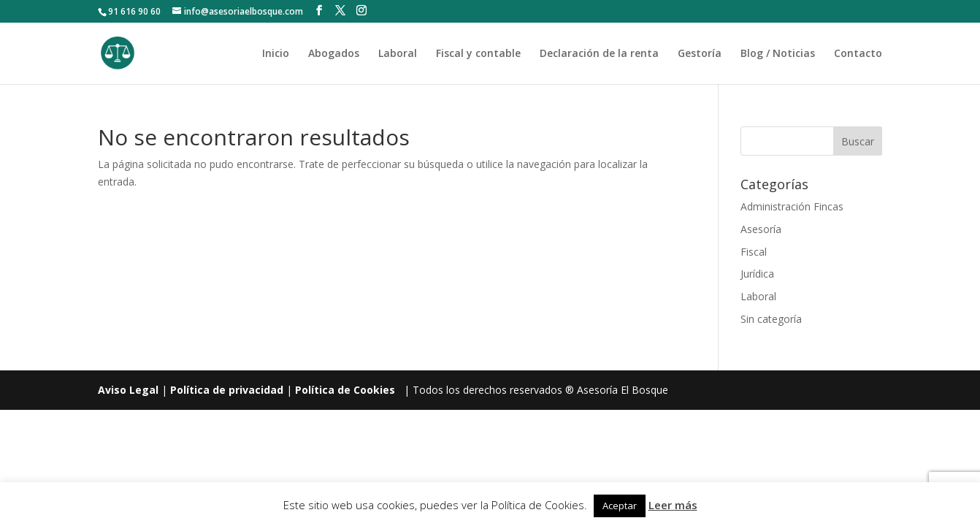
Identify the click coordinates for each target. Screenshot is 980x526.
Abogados (334, 54)
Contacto (858, 54)
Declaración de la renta (599, 54)
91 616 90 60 (134, 11)
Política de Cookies (345, 390)
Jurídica (757, 274)
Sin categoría (771, 319)
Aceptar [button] (620, 506)
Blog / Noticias (778, 54)
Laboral (398, 54)
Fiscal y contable (478, 54)
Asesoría (761, 229)
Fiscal (754, 252)
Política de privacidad (227, 390)
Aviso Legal (128, 390)
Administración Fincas (792, 206)
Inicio (276, 54)
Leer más (673, 505)
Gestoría (700, 54)
